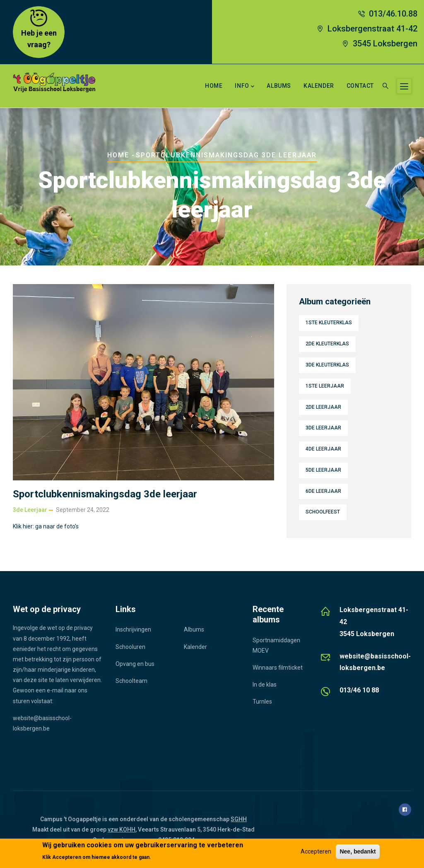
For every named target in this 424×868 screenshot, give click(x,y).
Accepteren (316, 851)
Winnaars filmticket (278, 668)
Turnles (262, 702)
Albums (279, 86)
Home (214, 86)
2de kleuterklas (327, 344)
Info (245, 87)
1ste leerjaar (325, 386)
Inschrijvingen (133, 629)
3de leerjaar (30, 510)
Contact (360, 86)
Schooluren (130, 647)
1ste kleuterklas (329, 323)
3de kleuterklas (327, 365)
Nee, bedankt (358, 851)
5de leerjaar (323, 470)
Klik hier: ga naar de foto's (46, 526)
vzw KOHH (122, 829)
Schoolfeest (323, 512)
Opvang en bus (135, 664)
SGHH (239, 819)
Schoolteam (131, 681)
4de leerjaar (323, 449)
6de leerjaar (323, 491)
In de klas (265, 685)
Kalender (319, 86)
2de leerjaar (323, 407)
